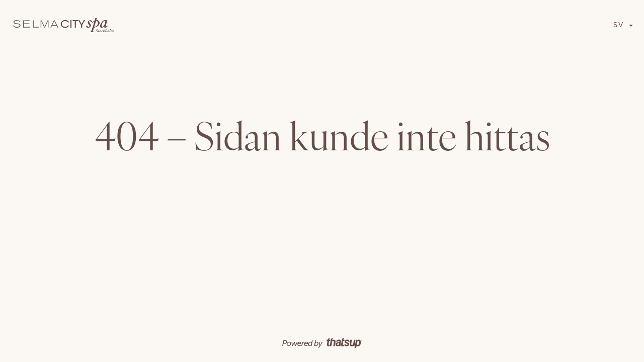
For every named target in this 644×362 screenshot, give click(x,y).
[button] (623, 25)
